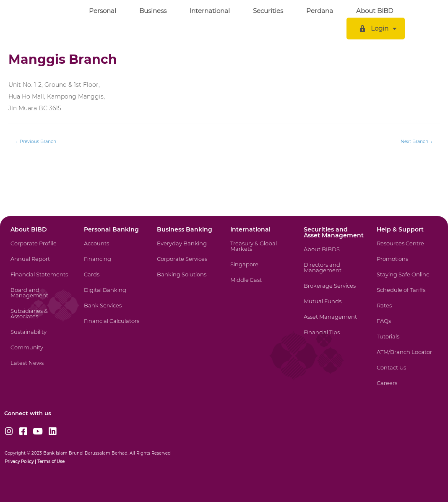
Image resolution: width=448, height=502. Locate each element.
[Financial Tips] (333, 337)
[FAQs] (406, 326)
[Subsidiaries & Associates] (40, 319)
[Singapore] (260, 269)
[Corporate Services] (186, 264)
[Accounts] (113, 248)
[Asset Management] (333, 322)
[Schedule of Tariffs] (406, 295)
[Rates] (406, 311)
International (210, 11)
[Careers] (406, 388)
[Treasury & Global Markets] (260, 251)
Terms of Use (51, 462)
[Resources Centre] (406, 248)
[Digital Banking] (113, 295)
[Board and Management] (40, 298)
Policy (27, 462)
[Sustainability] (40, 337)
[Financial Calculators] (113, 326)
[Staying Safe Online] (406, 280)
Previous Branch (36, 142)
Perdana (320, 11)
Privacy (12, 462)
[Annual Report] (40, 264)
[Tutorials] (406, 342)
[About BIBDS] (333, 254)
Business (153, 11)
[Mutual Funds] (333, 306)
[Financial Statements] (40, 280)
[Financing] (113, 264)
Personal (103, 11)
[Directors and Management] (333, 273)
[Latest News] (40, 368)
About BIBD (375, 11)
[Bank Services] (113, 311)
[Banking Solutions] (186, 280)
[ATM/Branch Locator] (406, 357)
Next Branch (416, 142)
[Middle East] (260, 285)
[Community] (40, 352)
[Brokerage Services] (333, 291)
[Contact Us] (406, 373)
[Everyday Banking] (186, 248)
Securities (268, 11)
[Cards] (113, 280)
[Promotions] (406, 264)
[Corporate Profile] (40, 248)
